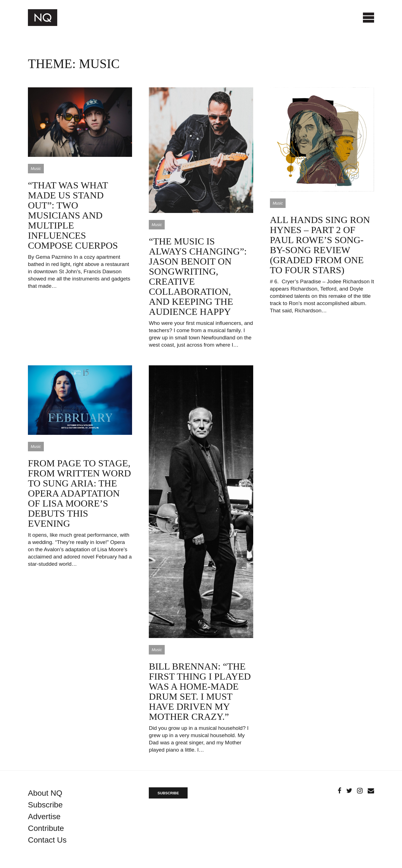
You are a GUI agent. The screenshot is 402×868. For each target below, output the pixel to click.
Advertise (44, 817)
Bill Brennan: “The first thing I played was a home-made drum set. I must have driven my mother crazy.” (200, 691)
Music (36, 169)
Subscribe (45, 805)
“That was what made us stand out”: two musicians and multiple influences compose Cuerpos (73, 215)
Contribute (46, 828)
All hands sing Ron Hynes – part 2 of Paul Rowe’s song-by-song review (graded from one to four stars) (320, 245)
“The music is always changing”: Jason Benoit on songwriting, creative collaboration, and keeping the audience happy (198, 276)
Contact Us (47, 840)
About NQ (45, 793)
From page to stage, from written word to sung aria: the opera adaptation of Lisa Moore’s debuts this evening (79, 493)
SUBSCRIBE (168, 793)
